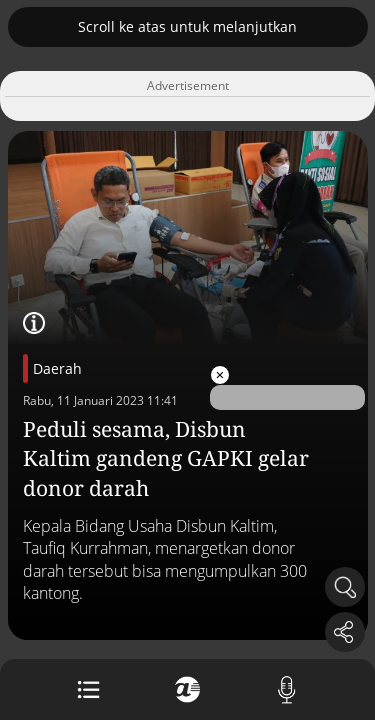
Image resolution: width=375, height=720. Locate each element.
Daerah (57, 368)
